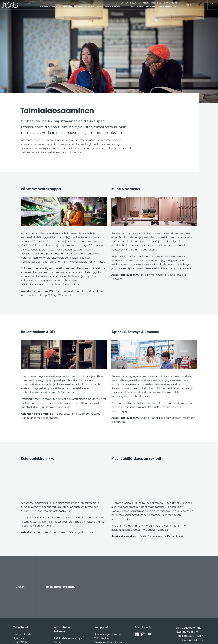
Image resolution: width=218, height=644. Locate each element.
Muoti (58, 642)
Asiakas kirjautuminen (108, 634)
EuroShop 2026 (129, 3)
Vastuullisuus (170, 3)
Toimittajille (102, 638)
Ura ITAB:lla (20, 642)
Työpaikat (155, 3)
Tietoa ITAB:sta (22, 634)
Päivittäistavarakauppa (68, 638)
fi (213, 5)
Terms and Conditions (108, 642)
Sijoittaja (143, 3)
